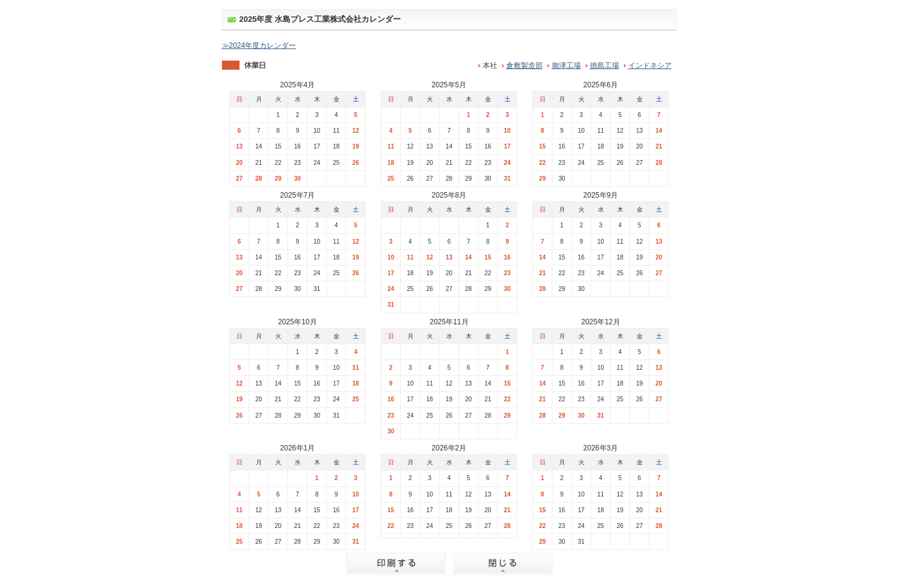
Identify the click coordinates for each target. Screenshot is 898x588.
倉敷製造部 (524, 65)
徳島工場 (605, 65)
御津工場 (566, 65)
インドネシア (650, 65)
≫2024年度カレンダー (259, 45)
